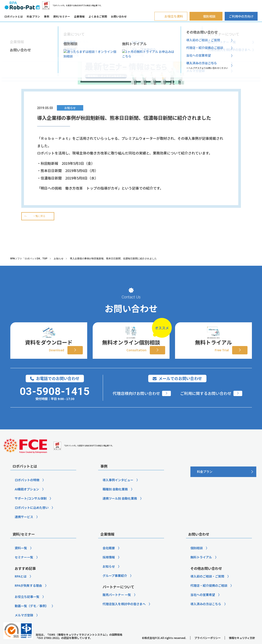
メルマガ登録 (24, 623)
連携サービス (24, 524)
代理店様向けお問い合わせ (136, 401)
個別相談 (197, 556)
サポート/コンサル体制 (31, 506)
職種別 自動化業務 (115, 497)
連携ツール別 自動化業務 (120, 506)
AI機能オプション (27, 497)
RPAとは (21, 584)
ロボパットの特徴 (27, 488)
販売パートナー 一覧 (117, 602)
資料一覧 (21, 556)
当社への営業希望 (203, 602)
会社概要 (109, 556)
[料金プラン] (223, 479)
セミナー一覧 (24, 565)
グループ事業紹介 (115, 583)
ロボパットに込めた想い (32, 515)
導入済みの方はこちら (206, 612)
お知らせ (109, 574)
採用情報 (109, 565)
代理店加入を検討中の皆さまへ (124, 612)
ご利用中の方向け (241, 16)
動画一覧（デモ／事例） (32, 614)
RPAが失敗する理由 (28, 593)
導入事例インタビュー (118, 488)
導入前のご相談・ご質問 (207, 584)
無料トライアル (201, 565)
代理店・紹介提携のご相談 (209, 593)
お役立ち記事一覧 (27, 604)
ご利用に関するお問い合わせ (206, 401)
